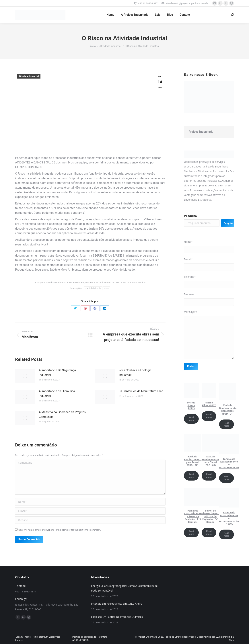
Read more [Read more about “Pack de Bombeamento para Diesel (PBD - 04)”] (227, 424)
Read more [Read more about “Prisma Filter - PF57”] (209, 416)
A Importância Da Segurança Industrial (57, 373)
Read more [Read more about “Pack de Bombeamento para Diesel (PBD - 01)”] (209, 476)
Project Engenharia (201, 132)
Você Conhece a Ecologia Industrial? (135, 373)
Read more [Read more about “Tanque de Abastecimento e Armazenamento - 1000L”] (227, 534)
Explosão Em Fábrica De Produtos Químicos (117, 617)
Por (81, 283)
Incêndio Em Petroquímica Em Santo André (117, 604)
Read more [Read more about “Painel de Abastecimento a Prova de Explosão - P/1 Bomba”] (209, 533)
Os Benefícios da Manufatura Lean (141, 391)
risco (107, 288)
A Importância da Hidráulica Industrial (57, 394)
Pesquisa (190, 216)
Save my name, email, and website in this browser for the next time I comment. (60, 530)
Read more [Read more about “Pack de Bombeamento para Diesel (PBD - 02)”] (191, 476)
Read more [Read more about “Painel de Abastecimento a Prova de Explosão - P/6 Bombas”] (191, 533)
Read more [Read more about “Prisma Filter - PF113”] (191, 419)
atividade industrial (93, 288)
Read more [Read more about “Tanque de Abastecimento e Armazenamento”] (227, 478)
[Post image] (25, 376)
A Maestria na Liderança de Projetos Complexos (62, 414)
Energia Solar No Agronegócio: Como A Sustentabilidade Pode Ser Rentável (124, 588)
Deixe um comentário (134, 283)
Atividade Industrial (29, 76)
